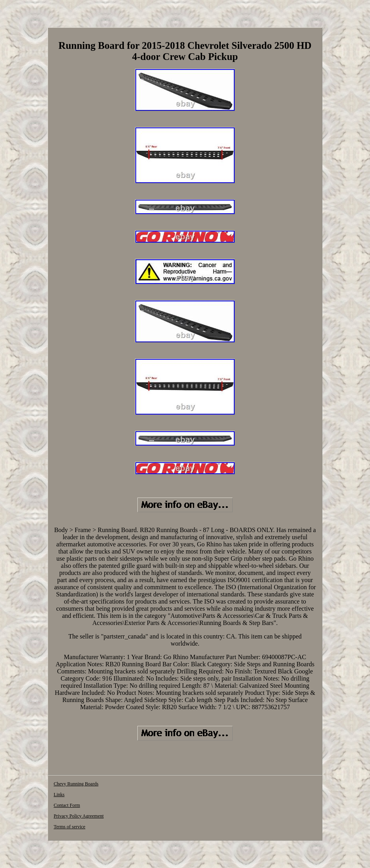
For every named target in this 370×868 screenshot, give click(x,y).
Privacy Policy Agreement (79, 816)
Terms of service (69, 827)
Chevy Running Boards (76, 784)
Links (59, 795)
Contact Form (67, 805)
